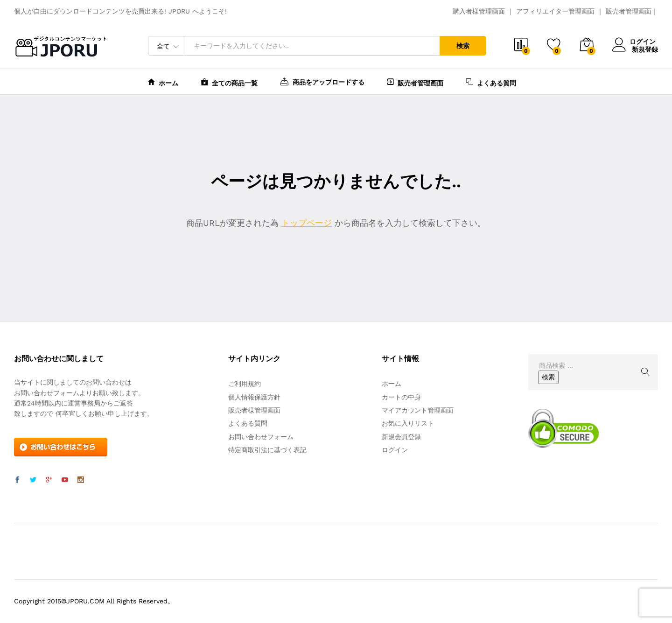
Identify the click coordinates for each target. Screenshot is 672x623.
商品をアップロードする (322, 81)
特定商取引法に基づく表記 (267, 450)
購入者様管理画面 (479, 11)
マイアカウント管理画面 (418, 410)
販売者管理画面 (629, 11)
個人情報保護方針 (254, 397)
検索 (463, 46)
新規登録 (645, 49)
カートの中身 (401, 397)
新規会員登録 (401, 437)
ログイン (635, 42)
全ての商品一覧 (229, 82)
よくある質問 (491, 82)
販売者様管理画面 (254, 410)
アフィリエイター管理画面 (555, 11)
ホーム (163, 82)
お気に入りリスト (408, 423)
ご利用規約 (245, 384)
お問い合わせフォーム (261, 437)
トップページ (307, 223)
